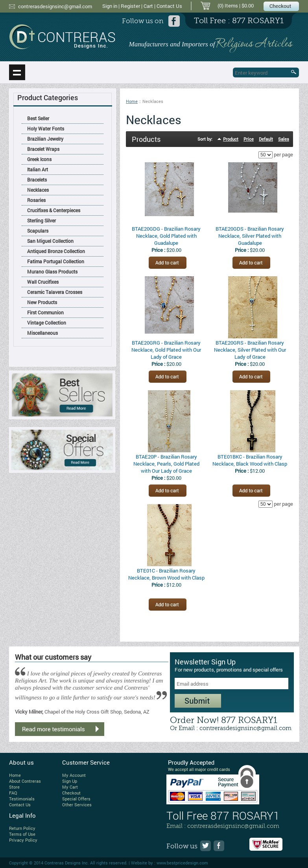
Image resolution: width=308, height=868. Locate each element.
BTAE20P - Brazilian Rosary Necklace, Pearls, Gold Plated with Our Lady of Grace (166, 464)
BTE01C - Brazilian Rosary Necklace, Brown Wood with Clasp (166, 574)
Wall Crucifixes (43, 282)
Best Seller (38, 118)
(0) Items (228, 6)
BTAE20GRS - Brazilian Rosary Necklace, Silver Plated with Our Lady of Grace (250, 350)
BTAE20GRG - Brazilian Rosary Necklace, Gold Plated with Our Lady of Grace (166, 350)
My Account (74, 775)
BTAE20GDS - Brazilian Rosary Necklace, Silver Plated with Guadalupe (250, 236)
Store (14, 787)
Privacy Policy (23, 840)
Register (130, 6)
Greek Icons (39, 159)
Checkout (71, 793)
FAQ (13, 793)
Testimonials (22, 799)
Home (132, 101)
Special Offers (76, 799)
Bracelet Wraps (43, 149)
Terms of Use (22, 834)
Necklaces (38, 190)
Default (266, 139)
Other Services (77, 805)
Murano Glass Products (52, 272)
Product (231, 139)
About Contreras (25, 781)
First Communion (45, 312)
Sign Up (70, 781)
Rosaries (36, 200)
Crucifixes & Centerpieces (54, 210)
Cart (148, 6)
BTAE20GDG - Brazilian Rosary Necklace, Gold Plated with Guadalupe (166, 236)
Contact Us (169, 6)
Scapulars (38, 231)
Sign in (110, 6)
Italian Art (38, 169)
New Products (42, 302)
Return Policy (22, 828)
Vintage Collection (47, 323)
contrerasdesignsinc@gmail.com (55, 6)
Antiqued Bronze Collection (56, 251)
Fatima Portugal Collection (56, 261)
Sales (284, 139)
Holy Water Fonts (46, 128)
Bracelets (37, 180)
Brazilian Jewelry (45, 139)
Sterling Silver (41, 220)
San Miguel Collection (50, 241)
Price (249, 139)
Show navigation (17, 72)
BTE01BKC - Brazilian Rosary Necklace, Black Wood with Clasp (250, 460)
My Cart (70, 787)
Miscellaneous (42, 333)
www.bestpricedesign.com (182, 863)
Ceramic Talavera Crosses (55, 292)
